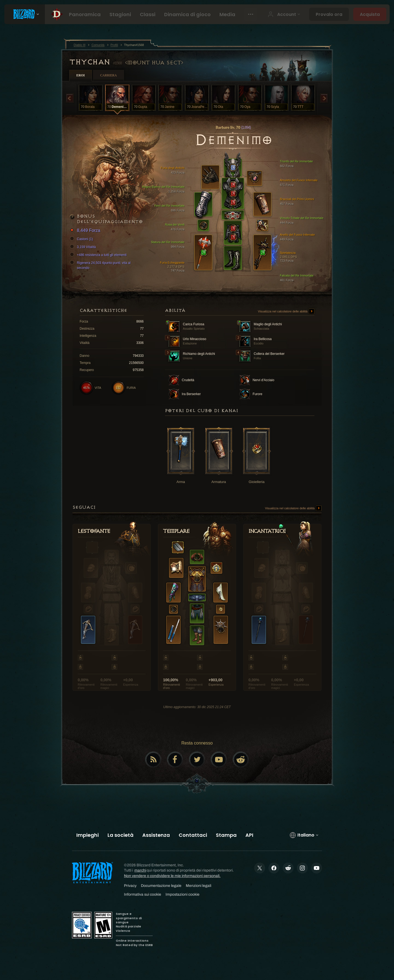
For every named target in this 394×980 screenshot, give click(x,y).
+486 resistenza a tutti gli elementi (99, 255)
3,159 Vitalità (84, 247)
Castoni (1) (82, 239)
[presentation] (25, 14)
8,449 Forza (86, 231)
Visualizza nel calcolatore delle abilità (286, 312)
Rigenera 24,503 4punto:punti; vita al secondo (101, 265)
